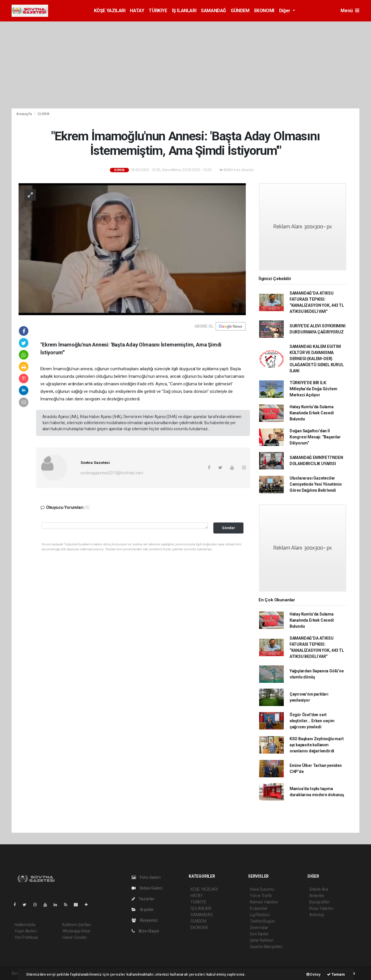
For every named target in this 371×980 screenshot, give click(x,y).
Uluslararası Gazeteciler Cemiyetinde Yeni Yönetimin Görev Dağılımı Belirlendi (316, 484)
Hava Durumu (262, 889)
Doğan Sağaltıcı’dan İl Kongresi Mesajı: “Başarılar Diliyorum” (315, 437)
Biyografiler (320, 902)
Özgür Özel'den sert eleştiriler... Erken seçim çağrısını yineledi (312, 721)
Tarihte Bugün (262, 921)
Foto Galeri (146, 877)
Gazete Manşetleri (266, 947)
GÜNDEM (240, 11)
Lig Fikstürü (260, 915)
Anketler (317, 896)
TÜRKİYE (158, 11)
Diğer (285, 11)
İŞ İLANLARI (184, 11)
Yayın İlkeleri (26, 931)
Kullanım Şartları (77, 925)
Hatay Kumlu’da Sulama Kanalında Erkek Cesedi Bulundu (312, 413)
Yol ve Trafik (261, 896)
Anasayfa (24, 114)
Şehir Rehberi (262, 940)
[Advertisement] (185, 65)
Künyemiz (145, 920)
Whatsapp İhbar (76, 931)
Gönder (229, 528)
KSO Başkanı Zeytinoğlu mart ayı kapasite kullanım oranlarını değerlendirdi (317, 745)
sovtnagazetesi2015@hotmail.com (112, 473)
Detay (313, 974)
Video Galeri (147, 888)
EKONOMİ (264, 11)
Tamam (336, 974)
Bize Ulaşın (145, 931)
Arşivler (143, 910)
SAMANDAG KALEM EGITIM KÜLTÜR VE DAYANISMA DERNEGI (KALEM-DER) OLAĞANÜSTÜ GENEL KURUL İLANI (317, 359)
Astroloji (317, 915)
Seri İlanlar (259, 934)
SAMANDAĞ (213, 11)
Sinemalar (259, 928)
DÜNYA (44, 114)
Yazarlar (143, 899)
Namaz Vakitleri (264, 902)
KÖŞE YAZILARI (110, 11)
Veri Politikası (26, 937)
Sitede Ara (319, 889)
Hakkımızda (25, 925)
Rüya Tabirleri (321, 908)
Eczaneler (259, 908)
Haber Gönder (75, 937)
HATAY (137, 11)
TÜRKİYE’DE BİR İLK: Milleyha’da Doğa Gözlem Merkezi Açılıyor (313, 389)
